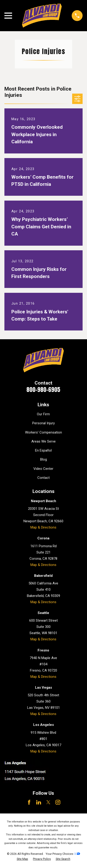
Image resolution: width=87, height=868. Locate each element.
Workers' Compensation (43, 432)
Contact (43, 478)
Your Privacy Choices (63, 854)
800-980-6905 (43, 390)
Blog (43, 459)
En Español (43, 450)
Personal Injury (43, 423)
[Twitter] (48, 802)
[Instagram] (58, 802)
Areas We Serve (43, 441)
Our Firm (43, 414)
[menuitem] (22, 859)
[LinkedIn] (39, 802)
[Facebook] (29, 802)
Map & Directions (43, 527)
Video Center (43, 469)
